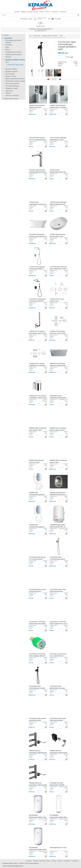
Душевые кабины (11, 69)
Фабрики (24, 12)
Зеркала (8, 57)
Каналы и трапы (11, 76)
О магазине (55, 12)
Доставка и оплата (33, 12)
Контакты (17, 12)
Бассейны (9, 45)
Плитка (6, 35)
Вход (30, 19)
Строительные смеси (11, 99)
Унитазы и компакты (12, 96)
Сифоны (8, 93)
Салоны (42, 12)
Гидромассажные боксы (13, 52)
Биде (7, 47)
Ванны (8, 50)
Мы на (51, 19)
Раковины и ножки (12, 88)
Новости (48, 12)
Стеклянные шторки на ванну (15, 81)
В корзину (69, 57)
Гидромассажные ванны (13, 54)
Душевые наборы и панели (15, 60)
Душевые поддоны (12, 71)
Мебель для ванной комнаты (15, 79)
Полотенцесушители (12, 83)
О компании (63, 12)
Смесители (9, 91)
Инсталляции (10, 74)
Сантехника (8, 38)
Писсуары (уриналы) (12, 86)
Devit (7, 62)
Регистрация (24, 19)
